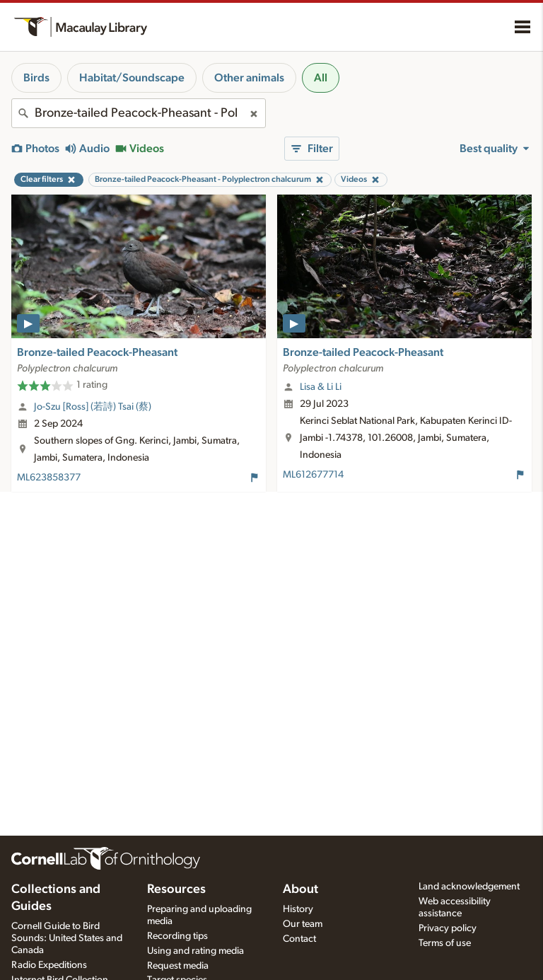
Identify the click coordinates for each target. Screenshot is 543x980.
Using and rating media (195, 951)
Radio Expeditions (49, 965)
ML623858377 (49, 478)
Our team (303, 924)
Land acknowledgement (469, 887)
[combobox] (139, 113)
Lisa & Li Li (321, 387)
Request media (178, 966)
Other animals (249, 78)
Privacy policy (448, 928)
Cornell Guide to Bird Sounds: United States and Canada (67, 938)
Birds (36, 78)
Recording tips (177, 936)
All (321, 78)
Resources (176, 889)
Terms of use (445, 943)
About (300, 889)
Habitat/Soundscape (132, 78)
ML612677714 (313, 475)
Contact (299, 939)
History (298, 909)
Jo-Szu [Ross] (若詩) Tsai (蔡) (93, 407)
